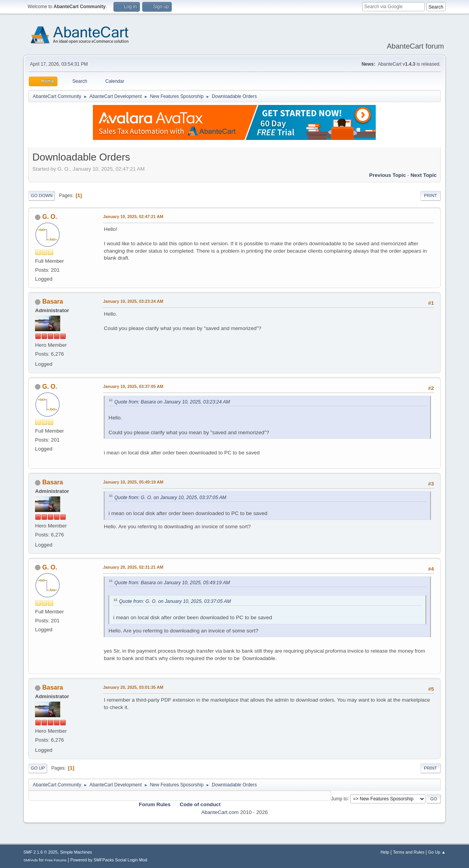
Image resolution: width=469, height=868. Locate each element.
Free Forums (56, 860)
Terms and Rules (409, 852)
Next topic (423, 175)
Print (431, 196)
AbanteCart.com (220, 812)
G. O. (50, 217)
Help (385, 852)
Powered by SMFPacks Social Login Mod (109, 860)
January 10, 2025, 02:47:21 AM (133, 217)
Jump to (339, 798)
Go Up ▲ (437, 852)
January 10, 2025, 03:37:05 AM (133, 386)
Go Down (42, 196)
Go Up (38, 768)
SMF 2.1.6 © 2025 (40, 852)
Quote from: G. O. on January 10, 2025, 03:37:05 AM (170, 498)
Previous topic (388, 175)
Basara (53, 301)
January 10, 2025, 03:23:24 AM (133, 301)
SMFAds (31, 860)
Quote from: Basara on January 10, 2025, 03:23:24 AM (172, 402)
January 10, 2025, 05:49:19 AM (133, 482)
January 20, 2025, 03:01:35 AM (133, 687)
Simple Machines (76, 852)
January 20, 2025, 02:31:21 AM (133, 567)
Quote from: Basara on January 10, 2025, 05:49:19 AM (172, 583)
